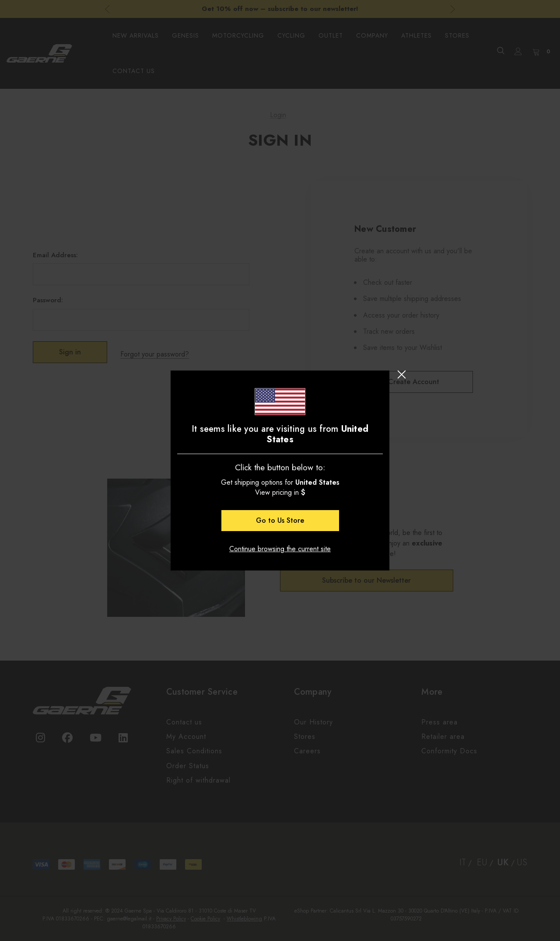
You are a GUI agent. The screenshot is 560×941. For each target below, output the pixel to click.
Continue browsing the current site (280, 549)
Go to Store (280, 520)
